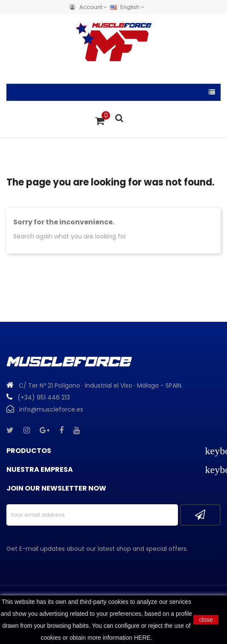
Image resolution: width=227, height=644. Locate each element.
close (206, 620)
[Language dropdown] (129, 7)
